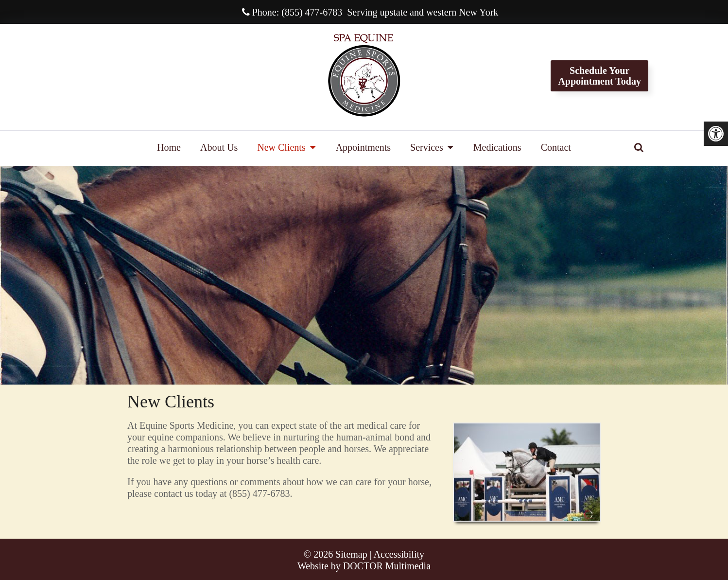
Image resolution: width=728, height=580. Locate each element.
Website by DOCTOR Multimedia (364, 566)
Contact (556, 147)
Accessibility (399, 554)
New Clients (281, 147)
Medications (497, 147)
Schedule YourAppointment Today (599, 76)
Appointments (363, 147)
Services (427, 147)
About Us (219, 147)
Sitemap (351, 554)
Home (169, 147)
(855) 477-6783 (312, 12)
